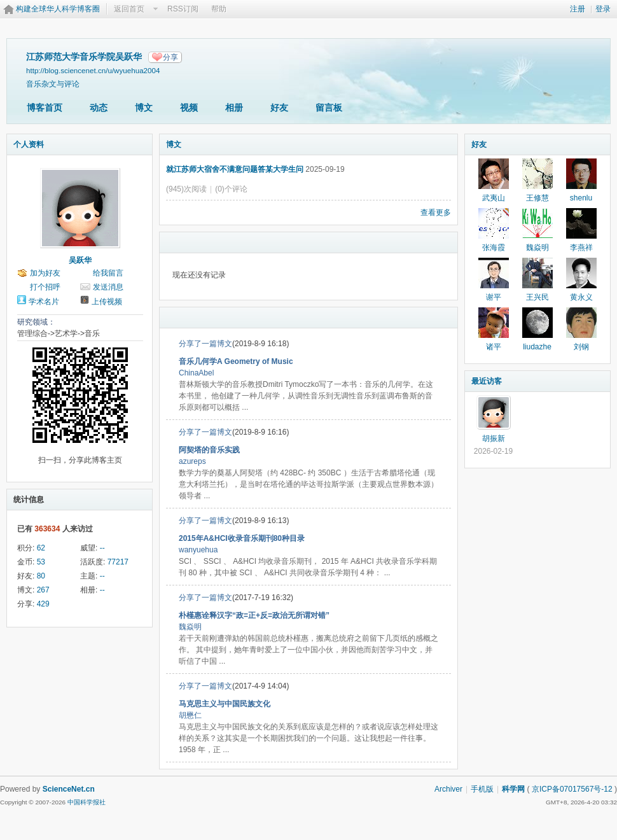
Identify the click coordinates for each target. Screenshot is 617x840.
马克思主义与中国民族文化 (225, 704)
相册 (234, 108)
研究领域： (36, 322)
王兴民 (537, 297)
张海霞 (494, 248)
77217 (118, 562)
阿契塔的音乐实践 (209, 450)
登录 (603, 9)
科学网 (513, 789)
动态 (99, 108)
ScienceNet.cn (69, 789)
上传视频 (107, 302)
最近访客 (487, 381)
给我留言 (108, 273)
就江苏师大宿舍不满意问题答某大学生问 (235, 169)
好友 (279, 108)
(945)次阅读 (186, 189)
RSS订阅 (183, 9)
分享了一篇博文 (205, 344)
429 (43, 604)
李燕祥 (581, 248)
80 (41, 576)
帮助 (219, 9)
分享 (170, 57)
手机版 (482, 789)
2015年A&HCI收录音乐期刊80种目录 (242, 538)
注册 (578, 9)
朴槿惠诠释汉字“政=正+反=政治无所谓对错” (254, 615)
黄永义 (581, 297)
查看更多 (436, 213)
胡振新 (494, 438)
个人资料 (29, 144)
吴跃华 (80, 260)
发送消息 (108, 287)
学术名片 (44, 302)
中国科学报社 (87, 802)
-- (102, 548)
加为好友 (45, 273)
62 (41, 548)
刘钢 (581, 347)
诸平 (494, 347)
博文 (144, 108)
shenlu (581, 198)
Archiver (448, 789)
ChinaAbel (196, 373)
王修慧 (537, 198)
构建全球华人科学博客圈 (58, 9)
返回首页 (129, 9)
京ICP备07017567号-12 (572, 789)
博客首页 (45, 108)
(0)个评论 (231, 189)
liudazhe (537, 347)
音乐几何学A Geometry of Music (236, 361)
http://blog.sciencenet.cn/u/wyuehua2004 (93, 70)
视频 (189, 108)
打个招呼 (45, 287)
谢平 (494, 297)
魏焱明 (190, 627)
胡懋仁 (190, 715)
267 (43, 590)
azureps (192, 461)
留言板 (329, 108)
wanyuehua (198, 550)
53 (41, 562)
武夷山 (494, 198)
